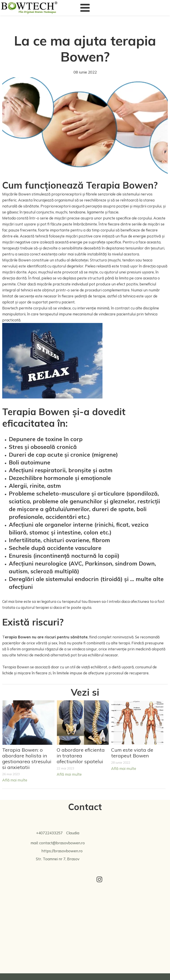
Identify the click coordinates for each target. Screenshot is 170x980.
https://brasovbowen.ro (62, 851)
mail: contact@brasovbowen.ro (58, 843)
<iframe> (85, 928)
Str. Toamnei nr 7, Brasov (58, 859)
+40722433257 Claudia (58, 833)
